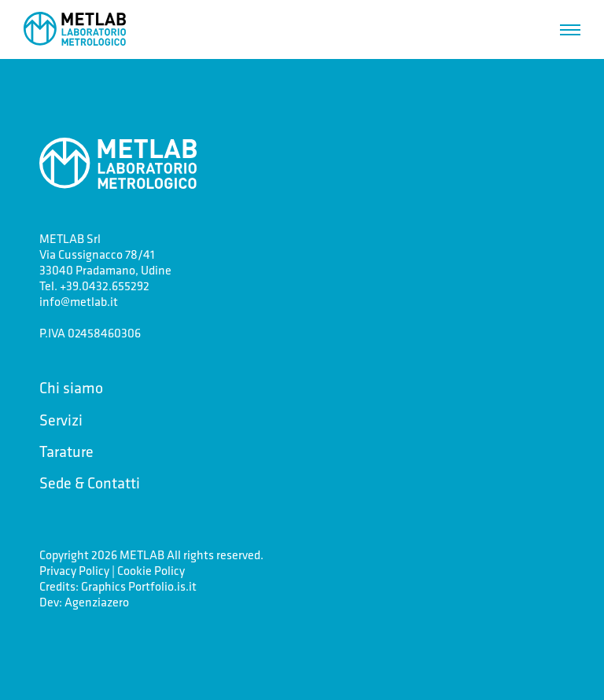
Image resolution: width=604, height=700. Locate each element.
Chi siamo (71, 387)
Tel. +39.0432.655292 (94, 286)
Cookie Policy (151, 570)
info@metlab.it (79, 301)
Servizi (61, 420)
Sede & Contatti (90, 483)
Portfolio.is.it (162, 586)
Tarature (66, 451)
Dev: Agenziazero (84, 602)
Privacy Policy (74, 570)
